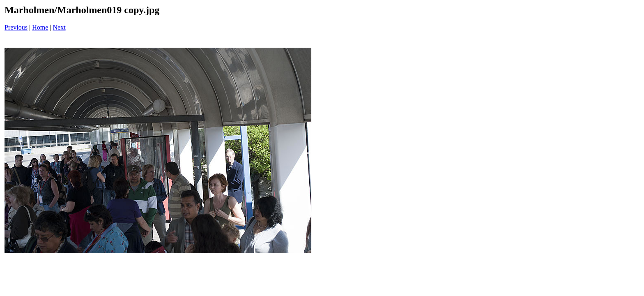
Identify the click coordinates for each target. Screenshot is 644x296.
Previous (16, 27)
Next (59, 27)
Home (40, 27)
